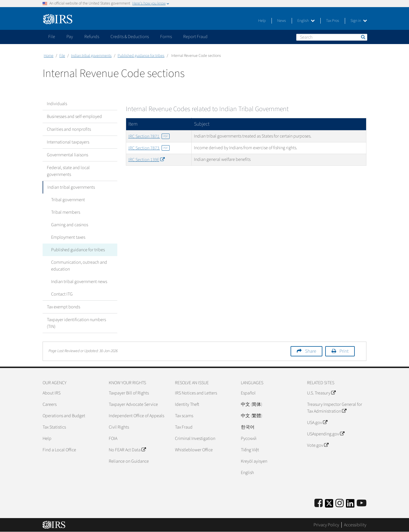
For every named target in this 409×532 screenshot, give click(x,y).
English (306, 21)
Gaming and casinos (70, 225)
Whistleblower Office (194, 450)
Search (363, 37)
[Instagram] (340, 503)
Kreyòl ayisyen (254, 461)
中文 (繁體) (252, 416)
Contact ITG (62, 294)
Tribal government (68, 200)
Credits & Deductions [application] (130, 37)
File (62, 56)
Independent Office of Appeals (136, 416)
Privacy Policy (326, 525)
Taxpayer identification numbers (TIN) (76, 323)
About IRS (52, 393)
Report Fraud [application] (195, 37)
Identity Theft (187, 404)
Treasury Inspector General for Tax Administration (335, 408)
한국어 (248, 427)
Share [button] (311, 351)
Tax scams (184, 416)
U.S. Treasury (321, 393)
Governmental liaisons (67, 155)
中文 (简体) (252, 404)
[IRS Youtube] (362, 503)
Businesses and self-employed (74, 117)
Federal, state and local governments (68, 171)
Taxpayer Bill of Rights (129, 393)
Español (248, 393)
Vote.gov (318, 445)
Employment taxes (68, 237)
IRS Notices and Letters (196, 393)
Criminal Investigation (195, 439)
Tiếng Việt (250, 450)
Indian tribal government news (79, 282)
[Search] (332, 37)
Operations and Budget (64, 416)
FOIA (113, 439)
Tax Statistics (54, 427)
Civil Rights (119, 427)
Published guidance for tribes (141, 56)
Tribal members (66, 212)
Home (49, 56)
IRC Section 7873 (149, 148)
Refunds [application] (92, 37)
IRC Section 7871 (149, 136)
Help (262, 21)
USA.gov (317, 423)
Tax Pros (333, 21)
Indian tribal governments (91, 56)
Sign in (359, 21)
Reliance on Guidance (129, 461)
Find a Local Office (59, 450)
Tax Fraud (184, 427)
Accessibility (355, 525)
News (282, 21)
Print (344, 351)
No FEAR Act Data (127, 450)
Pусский (249, 439)
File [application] (52, 37)
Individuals (57, 104)
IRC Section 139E (146, 160)
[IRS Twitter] (329, 505)
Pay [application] (70, 37)
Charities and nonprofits (69, 129)
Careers (50, 404)
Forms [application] (166, 37)
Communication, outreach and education (79, 266)
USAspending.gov (326, 434)
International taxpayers (68, 142)
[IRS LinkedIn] (350, 505)
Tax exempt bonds (63, 307)
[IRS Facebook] (319, 503)
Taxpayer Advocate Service (133, 404)
